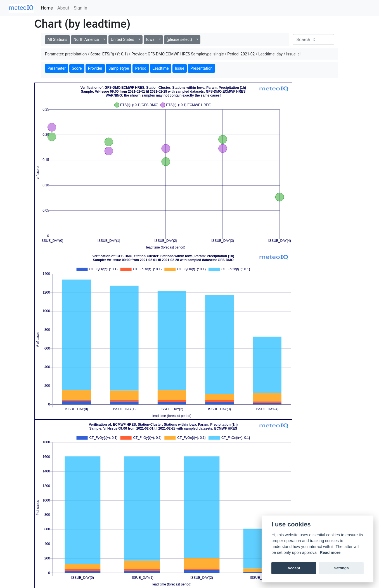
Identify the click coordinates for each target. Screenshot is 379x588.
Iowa (150, 39)
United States (123, 39)
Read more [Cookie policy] (330, 552)
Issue (180, 68)
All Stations (57, 39)
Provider (95, 68)
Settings (341, 568)
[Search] (313, 39)
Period (141, 68)
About (63, 8)
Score (77, 68)
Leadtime (161, 68)
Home (47, 8)
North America (86, 39)
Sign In (80, 8)
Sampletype (119, 68)
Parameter (57, 68)
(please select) (179, 39)
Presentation (201, 68)
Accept (294, 568)
